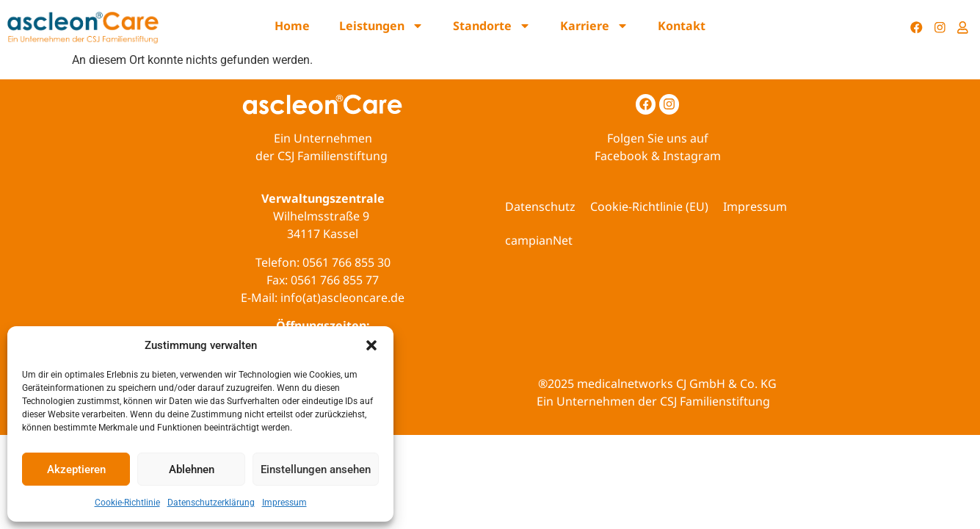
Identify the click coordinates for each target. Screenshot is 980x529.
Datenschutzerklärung (211, 503)
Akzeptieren (76, 469)
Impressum (284, 503)
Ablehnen (192, 469)
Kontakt (682, 26)
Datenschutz (540, 206)
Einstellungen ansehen (316, 469)
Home (292, 26)
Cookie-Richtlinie (127, 503)
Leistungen (381, 26)
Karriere (594, 26)
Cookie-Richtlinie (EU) (649, 206)
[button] (371, 345)
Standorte (492, 26)
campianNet (539, 240)
